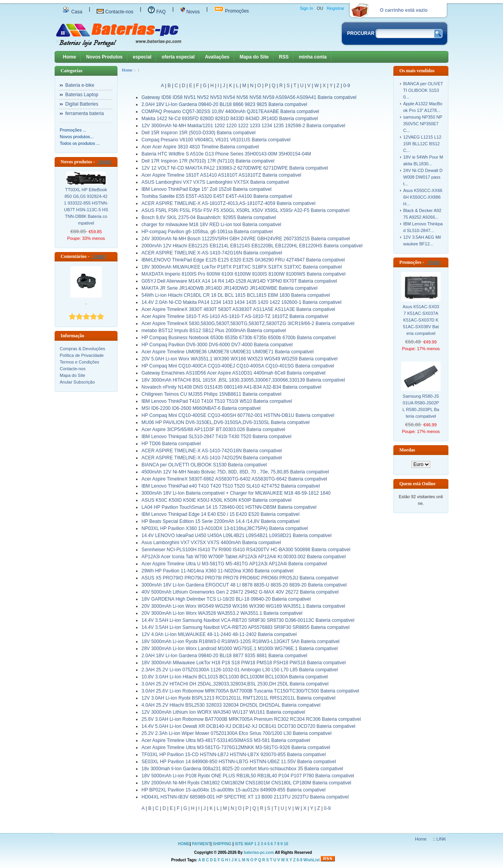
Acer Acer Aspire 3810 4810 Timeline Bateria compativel (200, 147)
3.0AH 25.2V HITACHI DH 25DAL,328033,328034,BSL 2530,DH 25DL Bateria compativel (235, 684)
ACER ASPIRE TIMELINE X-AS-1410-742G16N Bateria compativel (212, 253)
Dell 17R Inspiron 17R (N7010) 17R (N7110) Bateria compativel (208, 161)
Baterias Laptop (82, 95)
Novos (190, 12)
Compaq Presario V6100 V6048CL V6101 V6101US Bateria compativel (216, 140)
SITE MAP (244, 844)
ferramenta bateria (84, 113)
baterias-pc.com (259, 852)
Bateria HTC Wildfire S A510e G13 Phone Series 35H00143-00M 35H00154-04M (226, 154)
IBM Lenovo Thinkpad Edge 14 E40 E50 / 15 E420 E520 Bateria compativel (220, 514)
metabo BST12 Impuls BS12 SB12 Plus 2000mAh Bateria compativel (214, 331)
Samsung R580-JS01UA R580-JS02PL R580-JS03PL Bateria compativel (421, 406)
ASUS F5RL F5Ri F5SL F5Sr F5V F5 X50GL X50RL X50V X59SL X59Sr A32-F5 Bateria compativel (245, 210)
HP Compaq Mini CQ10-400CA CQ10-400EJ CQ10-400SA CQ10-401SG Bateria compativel (238, 366)
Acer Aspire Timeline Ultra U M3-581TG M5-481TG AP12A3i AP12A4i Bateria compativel (234, 564)
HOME (184, 844)
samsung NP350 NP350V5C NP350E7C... (423, 124)
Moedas (407, 450)
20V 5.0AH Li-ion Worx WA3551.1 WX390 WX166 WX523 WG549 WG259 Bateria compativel (240, 359)
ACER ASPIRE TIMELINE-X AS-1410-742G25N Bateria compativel (212, 458)
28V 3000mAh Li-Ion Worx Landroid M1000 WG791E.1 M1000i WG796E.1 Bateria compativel (240, 649)
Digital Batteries (82, 104)
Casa (72, 12)
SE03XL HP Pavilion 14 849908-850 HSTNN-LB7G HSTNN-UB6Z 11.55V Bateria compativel (239, 762)
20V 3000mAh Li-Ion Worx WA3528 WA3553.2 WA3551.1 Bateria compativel (222, 613)
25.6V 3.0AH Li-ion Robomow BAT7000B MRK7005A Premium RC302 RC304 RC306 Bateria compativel (251, 719)
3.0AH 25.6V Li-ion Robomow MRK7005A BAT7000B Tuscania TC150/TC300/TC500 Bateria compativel (250, 691)
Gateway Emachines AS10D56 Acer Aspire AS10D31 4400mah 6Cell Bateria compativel (233, 373)
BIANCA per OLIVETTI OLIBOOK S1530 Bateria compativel (204, 465)
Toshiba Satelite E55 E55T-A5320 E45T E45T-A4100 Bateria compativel (217, 196)
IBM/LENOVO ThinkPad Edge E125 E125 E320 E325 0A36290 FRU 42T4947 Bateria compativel (243, 260)
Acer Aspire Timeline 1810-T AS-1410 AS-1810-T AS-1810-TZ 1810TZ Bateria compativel (235, 316)
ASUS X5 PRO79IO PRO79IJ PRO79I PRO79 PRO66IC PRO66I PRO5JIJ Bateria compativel (240, 578)
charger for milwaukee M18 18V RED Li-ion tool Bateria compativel (211, 225)
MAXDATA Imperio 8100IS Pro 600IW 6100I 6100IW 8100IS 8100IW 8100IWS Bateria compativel (243, 274)
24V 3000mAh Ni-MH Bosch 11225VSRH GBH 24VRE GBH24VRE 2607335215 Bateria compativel (246, 239)
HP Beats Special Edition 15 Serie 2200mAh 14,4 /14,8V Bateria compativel (221, 521)
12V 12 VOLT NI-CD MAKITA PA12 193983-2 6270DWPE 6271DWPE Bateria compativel (235, 168)
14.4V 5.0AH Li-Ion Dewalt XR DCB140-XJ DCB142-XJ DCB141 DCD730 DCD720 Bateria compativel (248, 726)
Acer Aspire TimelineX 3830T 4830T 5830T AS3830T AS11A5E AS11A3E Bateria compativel (238, 309)
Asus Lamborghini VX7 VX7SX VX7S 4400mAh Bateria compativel (211, 543)
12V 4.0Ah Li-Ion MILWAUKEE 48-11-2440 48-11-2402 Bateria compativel (219, 634)
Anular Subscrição (77, 382)
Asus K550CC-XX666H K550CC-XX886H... (423, 197)
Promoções (231, 11)
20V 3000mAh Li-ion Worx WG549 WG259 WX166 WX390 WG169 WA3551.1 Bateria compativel (243, 606)
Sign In (307, 8)
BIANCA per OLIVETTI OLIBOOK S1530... (423, 90)
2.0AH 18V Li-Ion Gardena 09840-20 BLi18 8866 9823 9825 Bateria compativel (224, 104)
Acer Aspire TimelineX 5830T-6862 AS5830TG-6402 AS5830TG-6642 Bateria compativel (234, 479)
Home (69, 57)
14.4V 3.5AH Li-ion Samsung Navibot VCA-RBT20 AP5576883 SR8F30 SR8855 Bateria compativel (246, 627)
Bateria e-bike (80, 85)
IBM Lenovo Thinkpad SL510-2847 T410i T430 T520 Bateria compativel (216, 437)
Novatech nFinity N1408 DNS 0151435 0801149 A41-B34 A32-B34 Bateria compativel (231, 387)
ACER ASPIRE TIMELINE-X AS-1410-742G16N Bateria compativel (212, 451)
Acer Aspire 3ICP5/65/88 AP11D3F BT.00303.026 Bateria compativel (213, 429)
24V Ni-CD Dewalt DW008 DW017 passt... (423, 177)
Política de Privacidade (82, 355)
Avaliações (217, 57)
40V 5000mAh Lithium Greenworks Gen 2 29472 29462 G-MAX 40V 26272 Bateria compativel (240, 592)
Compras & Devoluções (83, 349)
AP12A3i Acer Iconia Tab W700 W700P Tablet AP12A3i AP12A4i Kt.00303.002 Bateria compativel (244, 557)
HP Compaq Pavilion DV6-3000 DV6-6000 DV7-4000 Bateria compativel (217, 345)
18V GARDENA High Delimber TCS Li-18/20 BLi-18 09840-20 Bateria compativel (226, 599)
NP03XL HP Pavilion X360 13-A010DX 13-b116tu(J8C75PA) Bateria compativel (225, 528)
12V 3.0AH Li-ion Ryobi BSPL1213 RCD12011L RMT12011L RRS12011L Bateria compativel (239, 698)
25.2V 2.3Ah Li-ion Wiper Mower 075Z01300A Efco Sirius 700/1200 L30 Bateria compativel (237, 733)
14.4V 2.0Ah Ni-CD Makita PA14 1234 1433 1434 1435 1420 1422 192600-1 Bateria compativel (241, 302)
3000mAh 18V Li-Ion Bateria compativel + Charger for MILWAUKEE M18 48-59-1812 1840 (236, 493)
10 (286, 844)
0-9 (346, 86)
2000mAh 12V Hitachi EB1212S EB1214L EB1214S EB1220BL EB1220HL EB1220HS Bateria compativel (252, 246)
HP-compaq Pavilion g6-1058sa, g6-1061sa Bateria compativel (207, 232)
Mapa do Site (254, 57)
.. (86, 303)
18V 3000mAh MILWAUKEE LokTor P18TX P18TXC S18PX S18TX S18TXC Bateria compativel (242, 267)
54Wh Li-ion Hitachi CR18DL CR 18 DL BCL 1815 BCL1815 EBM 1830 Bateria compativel (236, 295)
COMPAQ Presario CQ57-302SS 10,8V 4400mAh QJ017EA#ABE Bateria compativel (230, 111)
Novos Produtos (104, 57)
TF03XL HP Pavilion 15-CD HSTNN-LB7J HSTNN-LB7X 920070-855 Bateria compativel (234, 755)
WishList (312, 860)
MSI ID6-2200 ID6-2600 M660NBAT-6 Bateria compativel (201, 408)
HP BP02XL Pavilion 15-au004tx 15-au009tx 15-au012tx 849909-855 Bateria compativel (233, 790)
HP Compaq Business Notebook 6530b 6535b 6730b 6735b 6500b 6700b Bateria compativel (239, 338)
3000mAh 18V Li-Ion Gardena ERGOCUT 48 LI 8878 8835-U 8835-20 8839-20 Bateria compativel (244, 585)
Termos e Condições (79, 362)
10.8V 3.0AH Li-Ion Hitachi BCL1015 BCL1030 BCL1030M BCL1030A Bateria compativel (235, 677)
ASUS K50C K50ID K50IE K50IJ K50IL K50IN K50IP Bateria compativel (217, 500)
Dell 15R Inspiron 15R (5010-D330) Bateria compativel (198, 133)
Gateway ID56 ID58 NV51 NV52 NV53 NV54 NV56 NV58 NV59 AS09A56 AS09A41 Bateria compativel (249, 97)
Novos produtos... (77, 137)
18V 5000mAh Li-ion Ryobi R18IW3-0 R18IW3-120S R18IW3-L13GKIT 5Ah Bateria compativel (240, 641)
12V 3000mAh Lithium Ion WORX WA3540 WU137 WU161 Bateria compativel (223, 712)
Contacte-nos (115, 12)
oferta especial (178, 57)
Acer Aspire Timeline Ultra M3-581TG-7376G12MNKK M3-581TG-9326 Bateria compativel (236, 747)
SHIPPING (222, 844)
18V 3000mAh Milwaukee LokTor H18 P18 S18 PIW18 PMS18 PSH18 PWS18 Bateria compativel (244, 663)
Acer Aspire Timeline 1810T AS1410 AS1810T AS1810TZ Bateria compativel (221, 175)
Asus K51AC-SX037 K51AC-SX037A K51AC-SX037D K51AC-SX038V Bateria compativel (421, 320)
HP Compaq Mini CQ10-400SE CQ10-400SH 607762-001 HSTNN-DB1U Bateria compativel (238, 415)
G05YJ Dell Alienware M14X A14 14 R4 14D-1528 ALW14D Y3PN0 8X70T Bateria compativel (239, 281)
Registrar (335, 8)
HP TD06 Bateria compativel (171, 444)
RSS (284, 57)
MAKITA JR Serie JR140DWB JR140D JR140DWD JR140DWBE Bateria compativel (229, 288)
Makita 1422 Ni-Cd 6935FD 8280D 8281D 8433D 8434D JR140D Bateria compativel (230, 119)
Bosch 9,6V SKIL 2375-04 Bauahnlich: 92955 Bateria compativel (209, 217)
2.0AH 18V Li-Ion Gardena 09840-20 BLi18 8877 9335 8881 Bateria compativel (224, 656)
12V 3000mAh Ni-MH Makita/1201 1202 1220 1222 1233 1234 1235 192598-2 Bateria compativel (243, 126)
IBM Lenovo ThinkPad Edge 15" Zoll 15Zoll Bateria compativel (207, 189)
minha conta (313, 57)
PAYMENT (201, 844)
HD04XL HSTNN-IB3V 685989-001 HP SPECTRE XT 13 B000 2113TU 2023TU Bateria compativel (245, 797)
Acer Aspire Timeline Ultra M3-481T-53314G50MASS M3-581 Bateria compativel (226, 740)
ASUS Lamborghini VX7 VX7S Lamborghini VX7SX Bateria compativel (215, 182)
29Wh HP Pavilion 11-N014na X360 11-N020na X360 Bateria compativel (218, 571)
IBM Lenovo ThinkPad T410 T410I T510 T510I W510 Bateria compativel (217, 401)
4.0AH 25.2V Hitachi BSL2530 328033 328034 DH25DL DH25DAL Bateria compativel (231, 705)
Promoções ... (73, 130)
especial (142, 57)
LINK (441, 839)
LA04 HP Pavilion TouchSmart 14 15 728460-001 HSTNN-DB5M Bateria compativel (229, 507)
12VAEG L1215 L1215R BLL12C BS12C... (422, 144)
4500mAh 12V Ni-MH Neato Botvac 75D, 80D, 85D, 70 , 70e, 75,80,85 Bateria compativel (235, 472)
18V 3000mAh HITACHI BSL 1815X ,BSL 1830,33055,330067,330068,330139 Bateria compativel (243, 380)
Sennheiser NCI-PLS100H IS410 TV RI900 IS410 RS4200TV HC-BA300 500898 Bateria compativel (246, 550)
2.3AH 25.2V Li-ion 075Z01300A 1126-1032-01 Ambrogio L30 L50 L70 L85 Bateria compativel (240, 670)
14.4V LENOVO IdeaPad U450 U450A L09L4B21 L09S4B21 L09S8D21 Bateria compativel (237, 535)
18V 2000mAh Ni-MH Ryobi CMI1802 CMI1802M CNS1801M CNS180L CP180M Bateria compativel (246, 783)
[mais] (104, 162)
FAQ (157, 12)
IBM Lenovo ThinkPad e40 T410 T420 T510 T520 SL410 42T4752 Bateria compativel (231, 486)
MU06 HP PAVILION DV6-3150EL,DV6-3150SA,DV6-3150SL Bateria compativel (226, 422)
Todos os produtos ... (80, 143)
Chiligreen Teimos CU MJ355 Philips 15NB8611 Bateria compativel (211, 394)
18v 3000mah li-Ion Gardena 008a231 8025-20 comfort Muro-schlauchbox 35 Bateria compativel (242, 769)
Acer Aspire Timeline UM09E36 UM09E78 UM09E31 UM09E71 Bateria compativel (228, 352)
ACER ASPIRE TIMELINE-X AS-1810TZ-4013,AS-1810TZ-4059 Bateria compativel (229, 203)
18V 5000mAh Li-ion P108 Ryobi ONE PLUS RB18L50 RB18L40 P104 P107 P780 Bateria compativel (248, 776)
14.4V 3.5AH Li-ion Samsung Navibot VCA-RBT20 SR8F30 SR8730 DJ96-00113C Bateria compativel (248, 620)
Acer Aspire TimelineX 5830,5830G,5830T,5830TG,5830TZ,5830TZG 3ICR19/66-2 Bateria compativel (248, 323)
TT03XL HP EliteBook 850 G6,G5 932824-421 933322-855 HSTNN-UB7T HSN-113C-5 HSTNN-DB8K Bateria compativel (86, 206)
